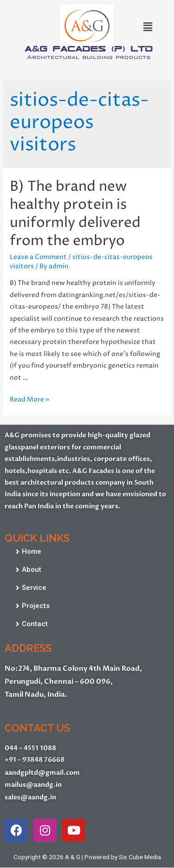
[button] (29, 552)
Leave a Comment (38, 257)
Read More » (29, 400)
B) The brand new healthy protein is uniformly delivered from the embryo (75, 214)
